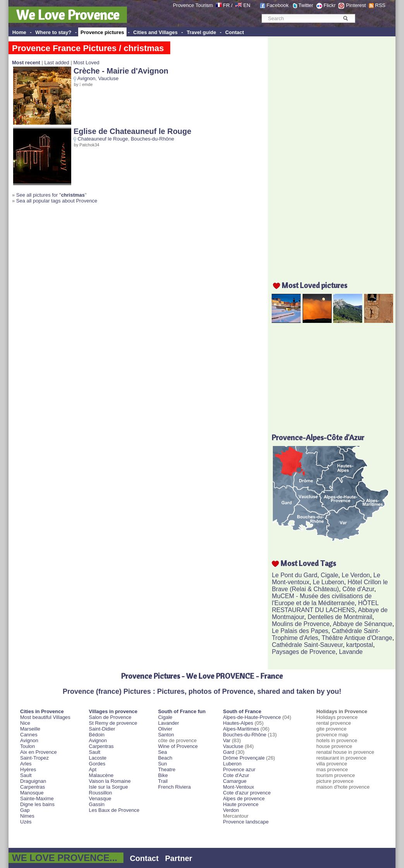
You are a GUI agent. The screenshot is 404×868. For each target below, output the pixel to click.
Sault (26, 775)
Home (19, 32)
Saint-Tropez (34, 758)
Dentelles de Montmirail (340, 617)
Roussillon (101, 793)
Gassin (97, 804)
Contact (235, 32)
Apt (93, 769)
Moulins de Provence (300, 624)
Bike (163, 775)
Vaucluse (109, 78)
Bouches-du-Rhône (152, 139)
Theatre (167, 769)
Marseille (30, 729)
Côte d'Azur (358, 589)
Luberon (232, 764)
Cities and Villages (155, 32)
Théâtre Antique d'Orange (357, 638)
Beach (165, 758)
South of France (242, 711)
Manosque (32, 793)
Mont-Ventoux (238, 787)
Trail (163, 781)
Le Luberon (328, 582)
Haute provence (241, 804)
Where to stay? (53, 32)
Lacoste (98, 758)
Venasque (100, 799)
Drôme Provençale (244, 758)
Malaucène (101, 775)
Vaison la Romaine (110, 781)
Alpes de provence (244, 799)
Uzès (26, 822)
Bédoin (97, 735)
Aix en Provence (39, 752)
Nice (25, 723)
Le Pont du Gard (294, 575)
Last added (56, 63)
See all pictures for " (50, 195)
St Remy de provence (113, 723)
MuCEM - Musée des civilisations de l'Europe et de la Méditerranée (322, 600)
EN (247, 5)
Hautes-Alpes (238, 723)
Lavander (168, 723)
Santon (166, 735)
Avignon (86, 78)
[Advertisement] (334, 154)
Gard (229, 752)
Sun (162, 764)
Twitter (306, 5)
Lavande (351, 652)
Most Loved (86, 63)
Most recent (26, 63)
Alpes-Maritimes (241, 729)
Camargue (235, 781)
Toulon (27, 746)
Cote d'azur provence (247, 793)
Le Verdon (356, 575)
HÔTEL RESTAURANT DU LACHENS (325, 606)
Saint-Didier (102, 729)
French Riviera (174, 787)
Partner (179, 858)
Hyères (28, 769)
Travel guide (202, 32)
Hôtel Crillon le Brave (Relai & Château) (330, 586)
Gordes (97, 764)
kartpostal (360, 645)
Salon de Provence (110, 717)
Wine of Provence (178, 746)
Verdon (231, 810)
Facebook (278, 5)
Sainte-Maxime (37, 799)
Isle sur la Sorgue (109, 787)
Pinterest (356, 5)
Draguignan (33, 781)
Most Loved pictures (314, 285)
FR (226, 5)
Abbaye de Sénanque (363, 624)
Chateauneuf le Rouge (103, 139)
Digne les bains (37, 804)
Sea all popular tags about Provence (57, 201)
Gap (25, 810)
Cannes (29, 735)
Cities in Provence (42, 711)
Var (227, 740)
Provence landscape (246, 822)
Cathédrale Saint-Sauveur (307, 645)
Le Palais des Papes (300, 631)
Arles (26, 764)
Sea (162, 752)
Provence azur (239, 769)
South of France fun (182, 711)
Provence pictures (102, 32)
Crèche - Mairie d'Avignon (121, 71)
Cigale (330, 575)
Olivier (165, 729)
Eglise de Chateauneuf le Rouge (133, 131)
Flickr (330, 5)
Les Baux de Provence (114, 810)
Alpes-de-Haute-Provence (252, 717)
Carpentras (33, 787)
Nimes (27, 816)
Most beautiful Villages (45, 717)
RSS (380, 5)
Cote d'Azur (236, 775)
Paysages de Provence (304, 652)
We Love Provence (68, 15)
